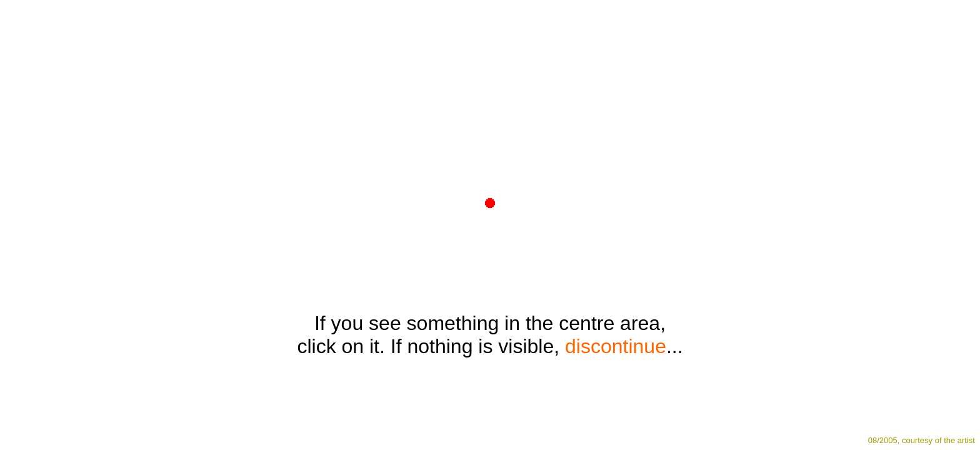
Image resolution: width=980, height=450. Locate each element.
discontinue (616, 346)
